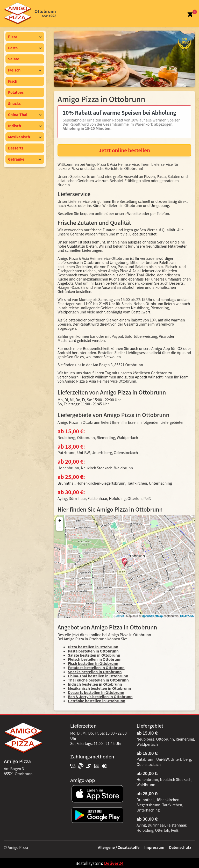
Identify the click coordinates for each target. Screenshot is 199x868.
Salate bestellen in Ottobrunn (94, 655)
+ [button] (60, 521)
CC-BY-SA (187, 616)
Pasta (25, 48)
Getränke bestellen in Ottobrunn (97, 701)
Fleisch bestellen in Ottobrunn (95, 659)
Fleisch (25, 70)
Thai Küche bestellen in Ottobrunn (98, 680)
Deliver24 (114, 863)
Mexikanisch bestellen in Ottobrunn (99, 688)
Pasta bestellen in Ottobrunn (93, 651)
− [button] (60, 527)
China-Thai (25, 114)
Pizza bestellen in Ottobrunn (93, 647)
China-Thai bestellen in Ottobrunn (98, 676)
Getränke (25, 159)
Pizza (25, 37)
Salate (14, 59)
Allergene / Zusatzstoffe (119, 847)
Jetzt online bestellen (124, 150)
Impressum (154, 847)
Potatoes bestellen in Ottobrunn (96, 668)
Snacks (14, 103)
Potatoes (16, 92)
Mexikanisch (25, 137)
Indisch (25, 126)
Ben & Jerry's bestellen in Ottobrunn (100, 697)
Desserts (16, 148)
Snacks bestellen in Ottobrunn (95, 672)
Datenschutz (180, 847)
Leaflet (119, 616)
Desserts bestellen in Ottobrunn (96, 692)
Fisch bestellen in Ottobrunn (93, 663)
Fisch (13, 81)
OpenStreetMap (152, 616)
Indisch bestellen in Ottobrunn (95, 684)
